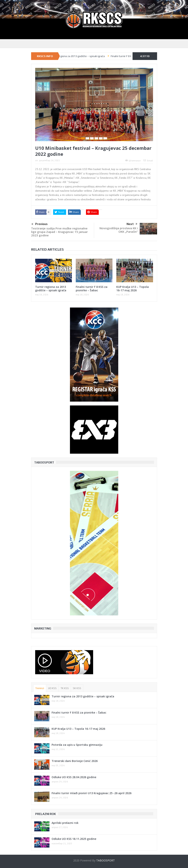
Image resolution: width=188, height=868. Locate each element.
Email (148, 161)
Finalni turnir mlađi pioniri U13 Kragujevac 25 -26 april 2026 (91, 793)
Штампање (133, 161)
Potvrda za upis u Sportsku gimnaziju (77, 745)
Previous (40, 224)
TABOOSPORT (105, 860)
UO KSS (52, 688)
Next (132, 224)
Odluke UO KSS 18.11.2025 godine (74, 839)
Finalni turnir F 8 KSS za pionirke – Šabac (92, 289)
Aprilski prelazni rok (65, 823)
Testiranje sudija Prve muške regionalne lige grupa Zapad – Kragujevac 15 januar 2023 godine (59, 232)
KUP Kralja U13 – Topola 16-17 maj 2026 (133, 289)
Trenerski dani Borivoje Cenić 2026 (75, 761)
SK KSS (77, 688)
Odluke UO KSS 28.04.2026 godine (74, 777)
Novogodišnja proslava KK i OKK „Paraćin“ (119, 230)
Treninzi (40, 688)
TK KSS (65, 688)
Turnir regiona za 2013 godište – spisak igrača (81, 56)
